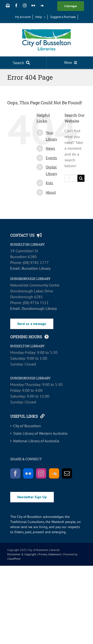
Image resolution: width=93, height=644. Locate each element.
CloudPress (14, 559)
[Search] (22, 63)
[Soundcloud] (54, 473)
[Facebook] (15, 473)
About (51, 192)
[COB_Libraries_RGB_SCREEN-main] (46, 31)
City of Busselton (27, 426)
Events (51, 158)
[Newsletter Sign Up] (8, 5)
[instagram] (25, 5)
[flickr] (33, 5)
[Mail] (67, 473)
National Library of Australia (36, 441)
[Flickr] (28, 473)
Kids (49, 183)
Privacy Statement (50, 554)
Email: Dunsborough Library (33, 308)
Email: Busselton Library (30, 268)
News (50, 148)
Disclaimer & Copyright (22, 554)
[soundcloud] (42, 5)
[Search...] (70, 178)
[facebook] (16, 5)
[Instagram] (41, 473)
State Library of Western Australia (40, 433)
